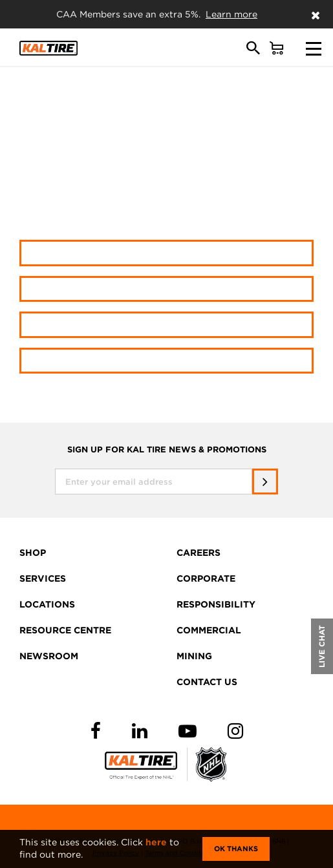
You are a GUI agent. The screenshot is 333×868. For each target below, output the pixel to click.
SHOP (33, 553)
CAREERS (199, 553)
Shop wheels (166, 289)
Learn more (231, 14)
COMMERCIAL (209, 630)
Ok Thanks (236, 849)
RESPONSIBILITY (216, 604)
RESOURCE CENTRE (65, 630)
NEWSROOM (49, 656)
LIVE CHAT (322, 646)
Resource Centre (167, 360)
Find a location (166, 324)
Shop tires (166, 252)
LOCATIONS (47, 604)
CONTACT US (207, 682)
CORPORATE (206, 578)
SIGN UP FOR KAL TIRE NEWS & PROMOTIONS (167, 450)
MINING (194, 656)
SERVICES (43, 578)
